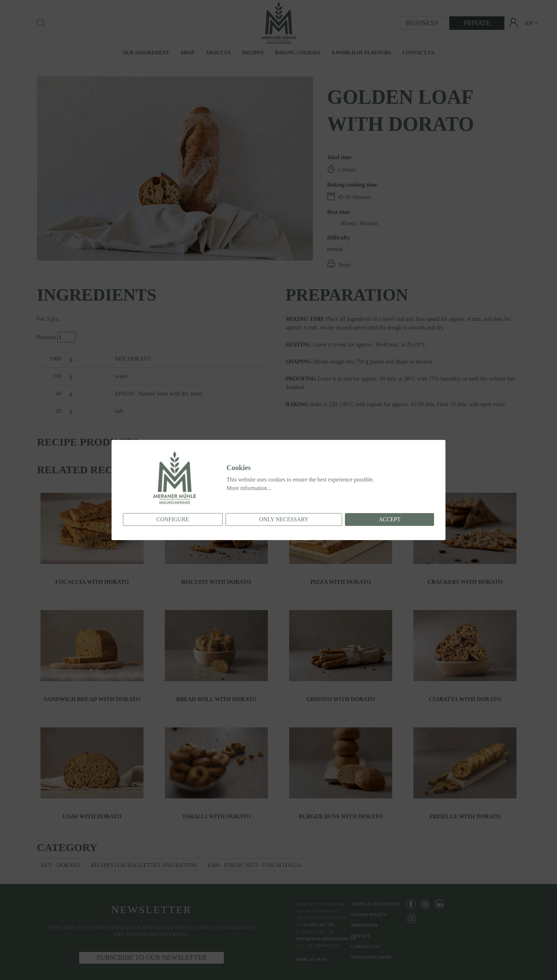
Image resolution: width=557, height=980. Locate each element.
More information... (249, 488)
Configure (173, 519)
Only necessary (284, 519)
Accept (390, 519)
